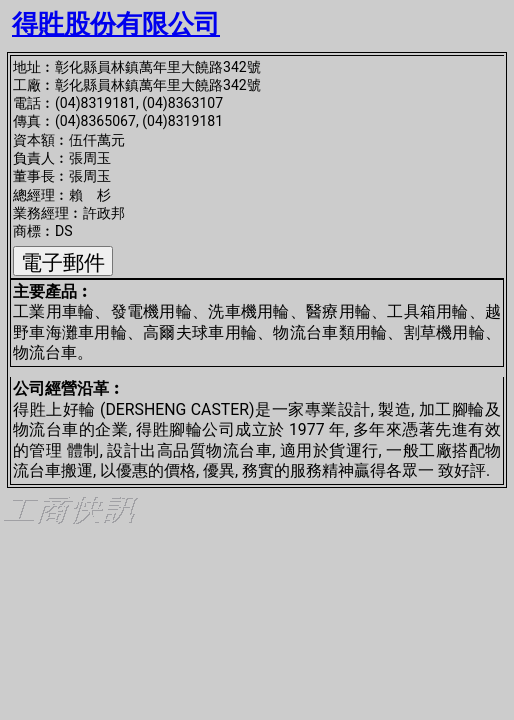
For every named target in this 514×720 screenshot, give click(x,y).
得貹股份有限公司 (116, 24)
